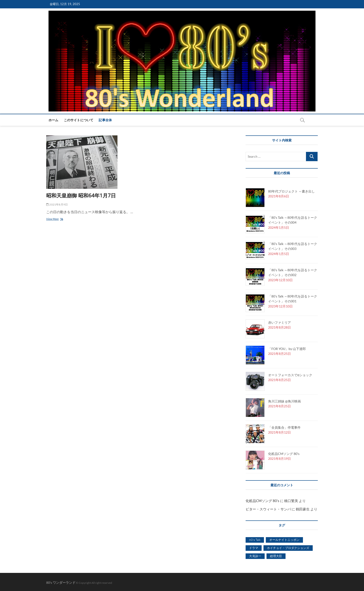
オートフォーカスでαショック (290, 375)
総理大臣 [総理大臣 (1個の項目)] (276, 556)
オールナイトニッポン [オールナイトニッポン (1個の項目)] (284, 540)
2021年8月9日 (57, 204)
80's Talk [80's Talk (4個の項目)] (255, 540)
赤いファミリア (279, 322)
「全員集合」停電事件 (284, 427)
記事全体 (105, 120)
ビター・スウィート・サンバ (268, 509)
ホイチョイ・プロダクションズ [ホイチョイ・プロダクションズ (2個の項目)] (288, 548)
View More (54, 219)
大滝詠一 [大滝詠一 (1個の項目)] (255, 556)
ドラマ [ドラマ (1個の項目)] (254, 548)
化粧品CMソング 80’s (284, 454)
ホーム (54, 120)
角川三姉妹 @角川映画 (284, 401)
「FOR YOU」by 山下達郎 (287, 349)
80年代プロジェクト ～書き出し (291, 191)
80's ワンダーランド (61, 583)
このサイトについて (79, 120)
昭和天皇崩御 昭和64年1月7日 (81, 195)
